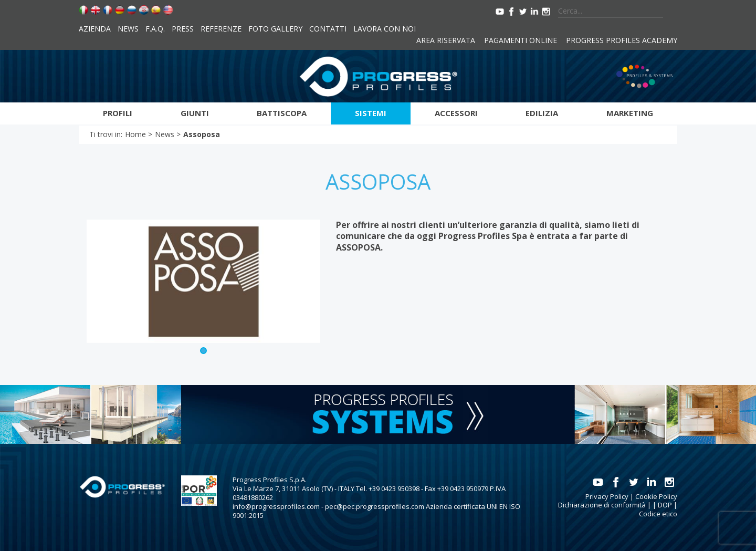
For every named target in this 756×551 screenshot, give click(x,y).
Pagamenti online (521, 40)
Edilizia (542, 113)
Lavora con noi (385, 29)
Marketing (630, 113)
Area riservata (446, 40)
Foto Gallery (275, 29)
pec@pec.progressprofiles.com (375, 506)
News (128, 29)
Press (183, 29)
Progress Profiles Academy (622, 40)
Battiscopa (282, 113)
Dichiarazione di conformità (602, 505)
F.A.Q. (155, 29)
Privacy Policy (607, 496)
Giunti (195, 113)
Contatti (328, 29)
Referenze (221, 29)
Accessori (456, 113)
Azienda (95, 29)
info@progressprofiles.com (276, 506)
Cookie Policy (656, 496)
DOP (665, 505)
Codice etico (658, 514)
